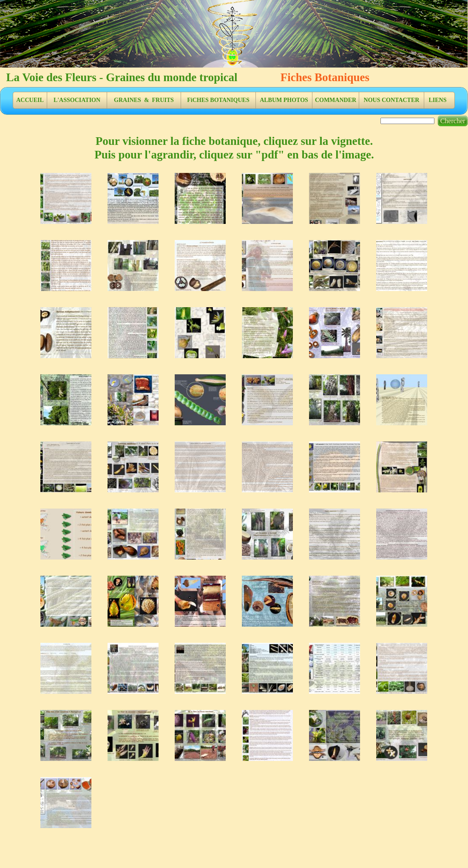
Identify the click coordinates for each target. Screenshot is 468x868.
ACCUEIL (30, 100)
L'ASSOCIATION (77, 100)
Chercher (453, 121)
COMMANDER (336, 100)
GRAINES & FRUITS (144, 100)
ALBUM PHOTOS (284, 100)
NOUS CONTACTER (392, 100)
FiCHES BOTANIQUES (218, 100)
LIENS (437, 100)
